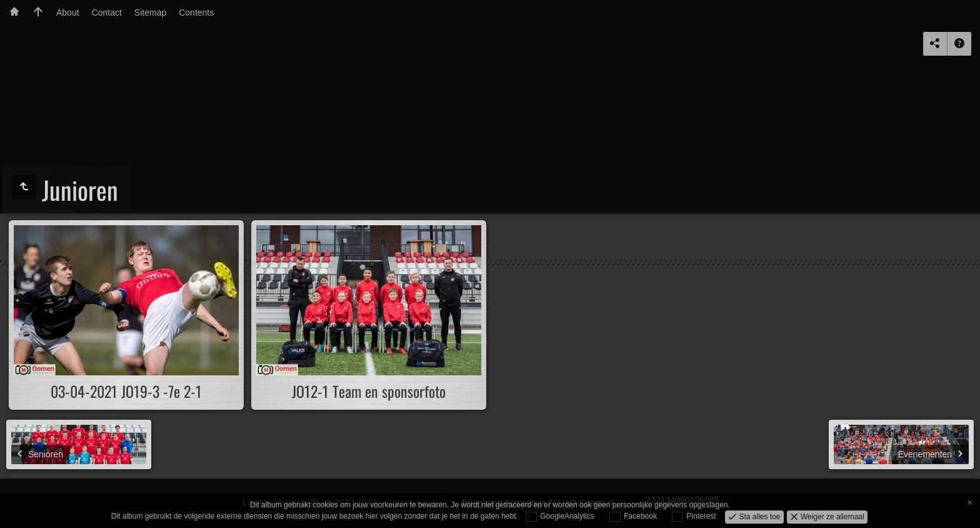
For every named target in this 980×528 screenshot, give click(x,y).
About (68, 13)
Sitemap (150, 13)
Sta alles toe (758, 516)
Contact (107, 13)
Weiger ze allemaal (832, 516)
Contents (196, 13)
